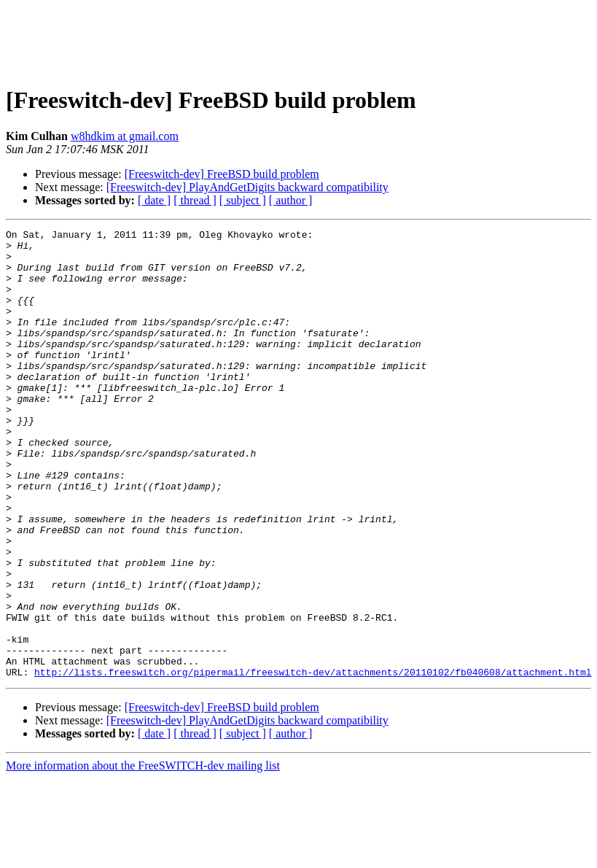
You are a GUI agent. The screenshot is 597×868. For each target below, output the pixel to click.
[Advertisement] (299, 39)
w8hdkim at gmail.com (125, 136)
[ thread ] (195, 200)
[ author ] (291, 200)
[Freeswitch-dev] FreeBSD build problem (222, 174)
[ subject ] (243, 200)
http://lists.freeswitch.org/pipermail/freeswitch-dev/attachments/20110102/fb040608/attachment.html (313, 762)
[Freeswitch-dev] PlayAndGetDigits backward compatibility (247, 187)
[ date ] (154, 200)
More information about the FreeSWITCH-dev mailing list (143, 855)
